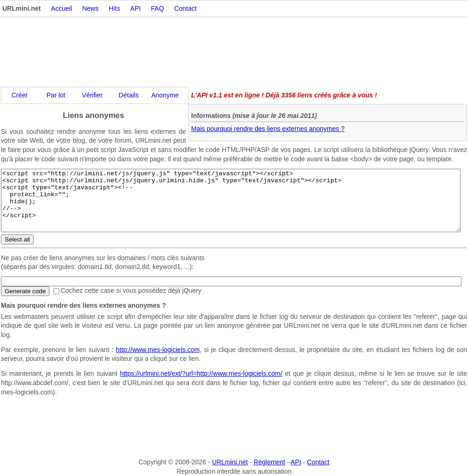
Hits (114, 8)
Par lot (56, 95)
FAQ (158, 8)
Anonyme (165, 95)
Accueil (61, 8)
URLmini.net (230, 462)
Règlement (269, 462)
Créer (19, 95)
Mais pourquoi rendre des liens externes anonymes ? (268, 129)
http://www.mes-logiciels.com (158, 350)
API (135, 8)
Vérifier (92, 95)
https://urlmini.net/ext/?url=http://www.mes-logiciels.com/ (201, 373)
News (90, 8)
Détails (129, 95)
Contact (186, 8)
